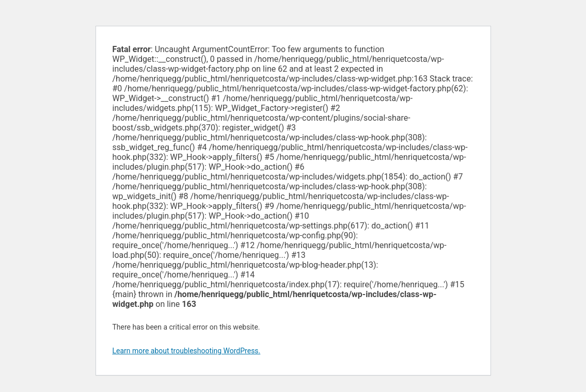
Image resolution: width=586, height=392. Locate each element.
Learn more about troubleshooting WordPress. (187, 351)
